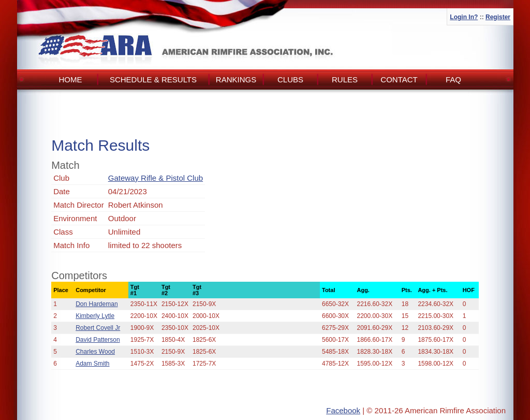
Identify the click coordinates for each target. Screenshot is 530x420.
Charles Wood (95, 352)
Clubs (290, 79)
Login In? (464, 17)
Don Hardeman (97, 304)
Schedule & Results (153, 79)
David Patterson (98, 340)
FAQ (453, 79)
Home (71, 79)
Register (498, 17)
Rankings (236, 79)
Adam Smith (92, 364)
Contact (399, 79)
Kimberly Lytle (95, 316)
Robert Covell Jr (98, 328)
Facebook (343, 410)
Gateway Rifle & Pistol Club (156, 178)
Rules (345, 79)
